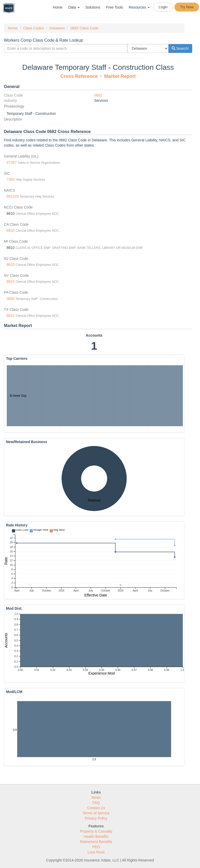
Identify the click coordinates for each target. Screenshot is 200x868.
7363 (11, 179)
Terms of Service (96, 813)
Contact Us (96, 808)
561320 (13, 196)
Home (58, 7)
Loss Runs (96, 852)
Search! (180, 48)
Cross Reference (79, 76)
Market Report (120, 76)
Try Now (187, 7)
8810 (11, 230)
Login (163, 7)
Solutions (93, 7)
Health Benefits (96, 836)
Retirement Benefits (96, 842)
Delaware (57, 28)
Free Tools (114, 7)
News (96, 797)
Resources (139, 7)
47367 (12, 162)
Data (74, 7)
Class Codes (33, 28)
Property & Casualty (96, 831)
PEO (96, 847)
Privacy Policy (96, 818)
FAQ (96, 803)
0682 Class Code (85, 28)
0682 (98, 95)
